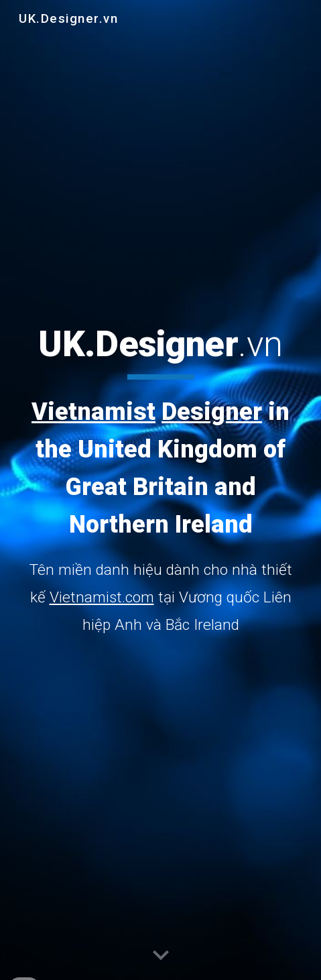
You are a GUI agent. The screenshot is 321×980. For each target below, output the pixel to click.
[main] (161, 480)
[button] (161, 956)
